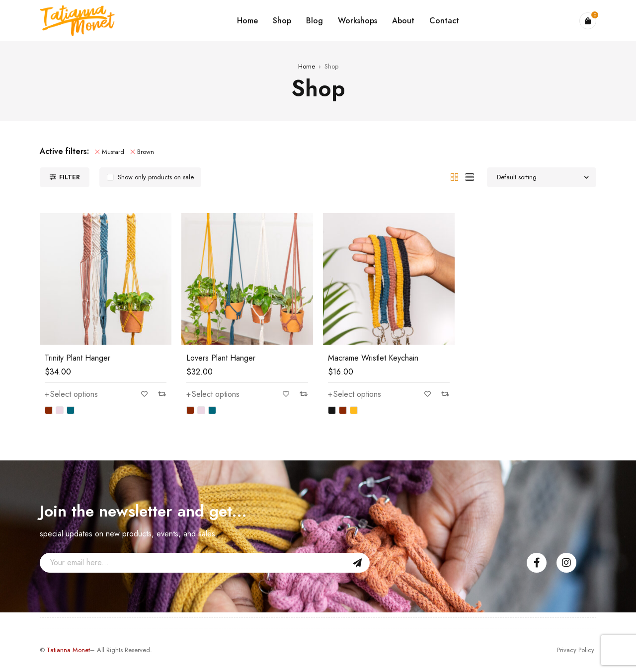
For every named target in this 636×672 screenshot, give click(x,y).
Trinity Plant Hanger (78, 358)
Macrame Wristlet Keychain (373, 358)
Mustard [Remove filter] (113, 152)
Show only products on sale (156, 177)
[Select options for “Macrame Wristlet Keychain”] (355, 394)
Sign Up (357, 563)
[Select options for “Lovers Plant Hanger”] (213, 394)
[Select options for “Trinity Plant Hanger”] (71, 394)
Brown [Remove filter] (146, 152)
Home (307, 66)
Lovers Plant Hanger (221, 358)
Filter (70, 177)
